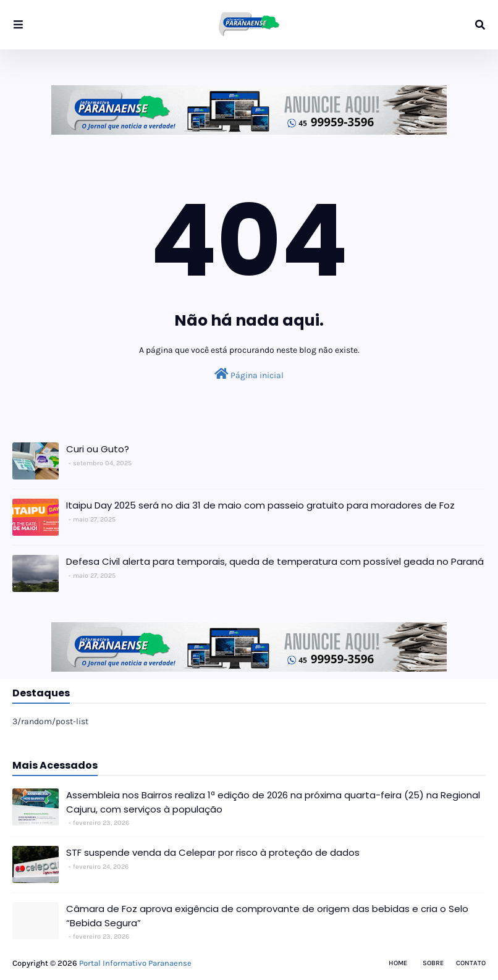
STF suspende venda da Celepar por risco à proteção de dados (213, 852)
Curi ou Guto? (98, 449)
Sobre (433, 963)
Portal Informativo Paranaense (135, 963)
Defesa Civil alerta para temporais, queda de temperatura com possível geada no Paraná (275, 561)
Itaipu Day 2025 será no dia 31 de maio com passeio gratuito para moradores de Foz (260, 505)
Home (398, 963)
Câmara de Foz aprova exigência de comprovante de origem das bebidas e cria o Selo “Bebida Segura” (267, 916)
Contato (471, 963)
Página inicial (249, 374)
